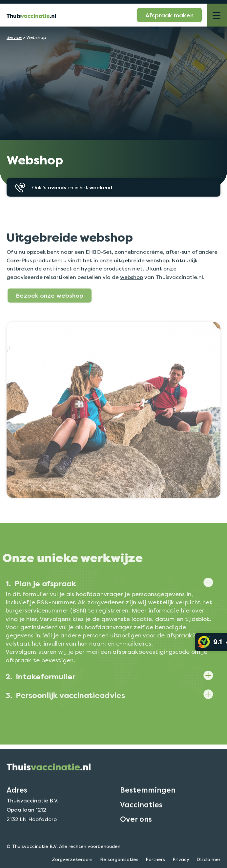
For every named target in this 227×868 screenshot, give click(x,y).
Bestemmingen (148, 801)
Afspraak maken (169, 15)
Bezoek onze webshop (50, 306)
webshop (132, 288)
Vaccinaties (141, 816)
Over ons (136, 830)
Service (14, 38)
